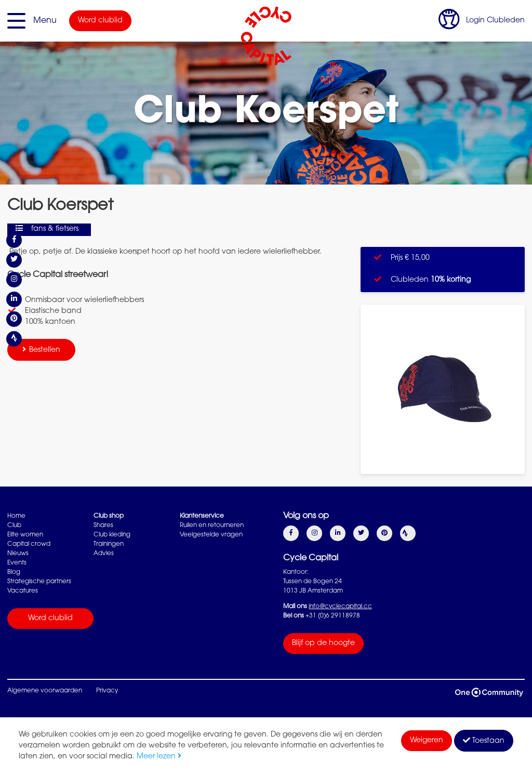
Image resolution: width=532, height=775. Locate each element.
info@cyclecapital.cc (340, 607)
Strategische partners (39, 582)
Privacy (107, 691)
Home (16, 516)
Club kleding (112, 535)
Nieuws (18, 554)
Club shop (109, 516)
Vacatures (23, 591)
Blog (14, 572)
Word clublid (100, 21)
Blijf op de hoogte (323, 643)
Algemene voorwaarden (45, 691)
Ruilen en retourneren (212, 526)
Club (14, 526)
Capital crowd (29, 544)
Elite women (25, 535)
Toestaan (484, 741)
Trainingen (109, 544)
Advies (104, 554)
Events (17, 563)
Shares (103, 526)
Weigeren (427, 741)
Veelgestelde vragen (211, 535)
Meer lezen (159, 757)
